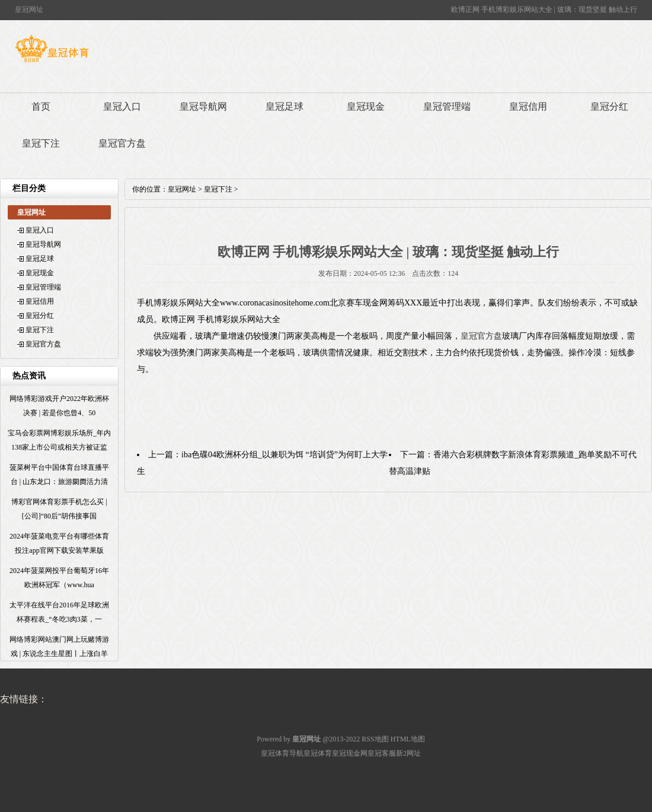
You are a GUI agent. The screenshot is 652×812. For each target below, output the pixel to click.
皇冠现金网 (350, 753)
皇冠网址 (182, 189)
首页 (41, 106)
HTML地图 (408, 739)
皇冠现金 (366, 106)
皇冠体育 (318, 753)
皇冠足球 (285, 106)
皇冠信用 (528, 106)
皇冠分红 (609, 106)
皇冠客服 (382, 753)
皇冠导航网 (203, 106)
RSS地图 (375, 739)
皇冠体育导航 (282, 753)
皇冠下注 (41, 143)
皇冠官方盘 (122, 143)
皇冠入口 (122, 106)
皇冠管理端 (447, 106)
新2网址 (408, 753)
